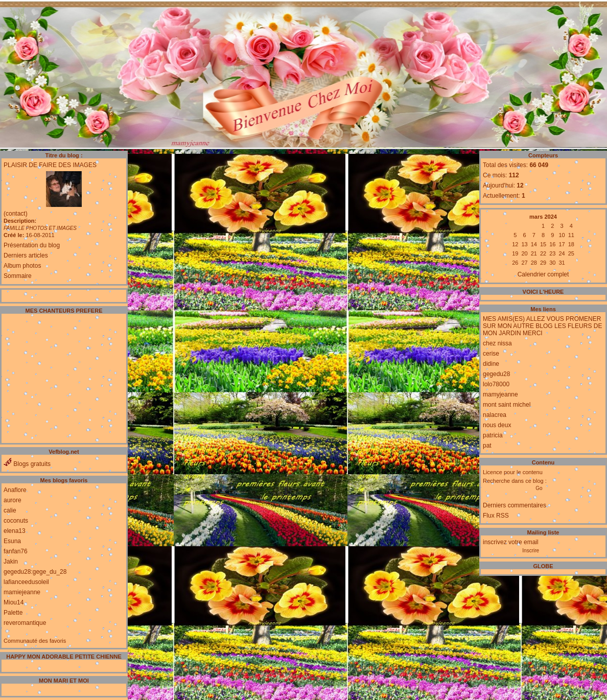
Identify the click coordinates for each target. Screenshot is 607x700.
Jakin (11, 562)
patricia (493, 435)
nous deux (497, 425)
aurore (13, 500)
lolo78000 (496, 384)
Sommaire (18, 276)
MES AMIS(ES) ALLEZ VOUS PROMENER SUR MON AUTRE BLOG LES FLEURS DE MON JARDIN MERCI (542, 326)
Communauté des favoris (35, 641)
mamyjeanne (500, 394)
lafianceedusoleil (26, 582)
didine (491, 364)
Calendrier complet (543, 274)
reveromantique (25, 623)
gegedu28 (496, 374)
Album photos (22, 266)
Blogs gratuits (27, 464)
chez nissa (497, 343)
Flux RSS (496, 516)
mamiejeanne (22, 592)
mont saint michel (507, 405)
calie (10, 510)
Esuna (12, 541)
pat (487, 446)
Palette (13, 613)
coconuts (16, 521)
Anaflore (15, 490)
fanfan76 (16, 551)
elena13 (15, 531)
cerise (491, 354)
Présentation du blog (32, 245)
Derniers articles (26, 255)
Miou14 (14, 602)
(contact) (16, 214)
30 (552, 263)
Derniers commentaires (515, 505)
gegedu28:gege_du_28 (35, 572)
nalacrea (495, 415)
